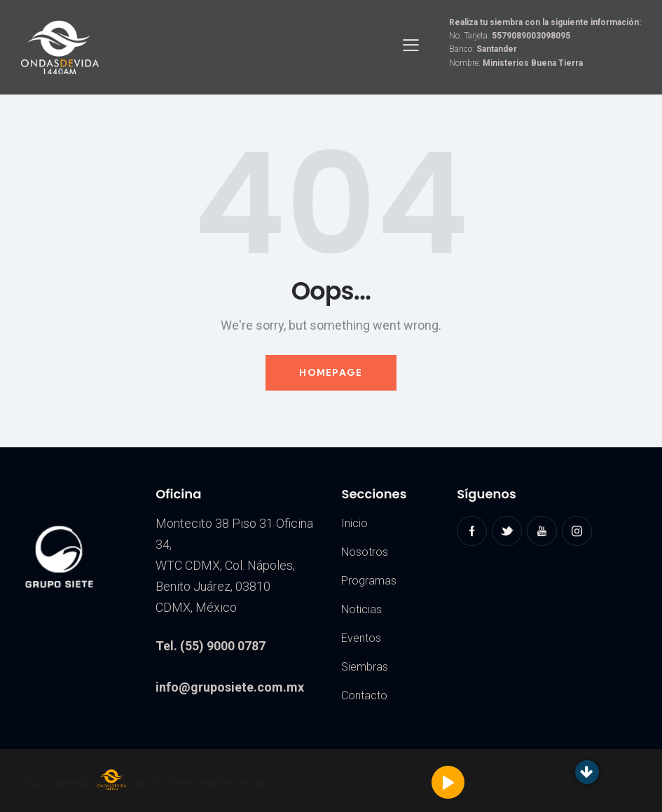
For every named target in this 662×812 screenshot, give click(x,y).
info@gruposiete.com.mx (230, 687)
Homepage (331, 372)
